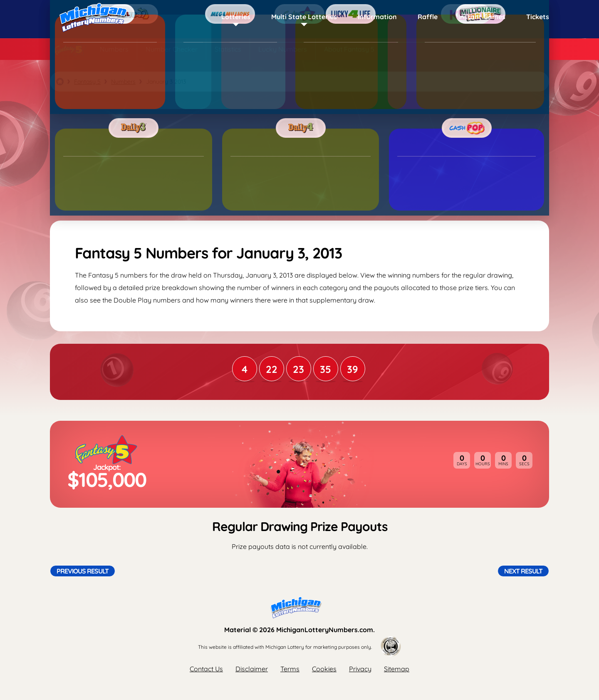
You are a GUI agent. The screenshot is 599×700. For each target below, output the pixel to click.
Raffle (428, 17)
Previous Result (83, 571)
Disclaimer (252, 669)
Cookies (324, 669)
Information (377, 17)
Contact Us (206, 669)
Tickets (538, 17)
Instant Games (482, 17)
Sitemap (397, 669)
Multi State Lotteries (304, 17)
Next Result (523, 571)
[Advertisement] (299, 156)
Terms (290, 669)
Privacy (360, 669)
